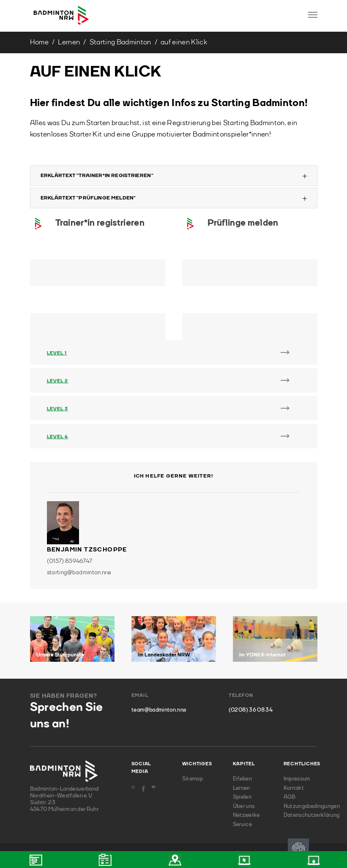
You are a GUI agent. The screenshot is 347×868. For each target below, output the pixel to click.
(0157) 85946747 (70, 561)
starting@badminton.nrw (79, 573)
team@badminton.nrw (159, 710)
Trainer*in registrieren (100, 223)
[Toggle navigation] (313, 15)
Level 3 (58, 409)
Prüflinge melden (243, 223)
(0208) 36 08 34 (251, 710)
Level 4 (58, 437)
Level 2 (58, 381)
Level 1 (57, 353)
